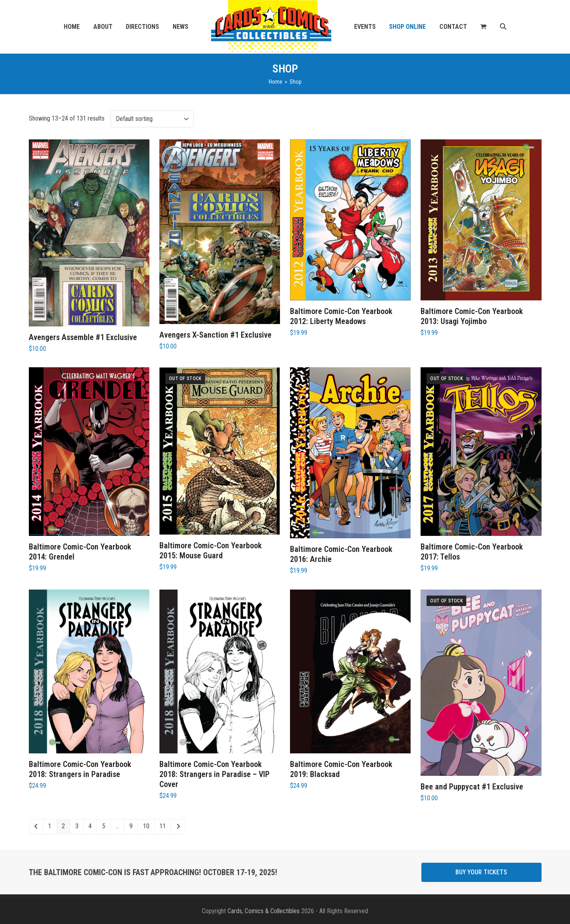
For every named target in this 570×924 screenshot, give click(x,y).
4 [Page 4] (90, 826)
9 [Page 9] (131, 826)
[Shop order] (152, 119)
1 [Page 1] (50, 826)
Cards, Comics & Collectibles (264, 911)
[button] (483, 27)
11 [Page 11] (163, 826)
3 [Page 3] (77, 826)
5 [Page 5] (104, 826)
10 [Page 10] (146, 826)
